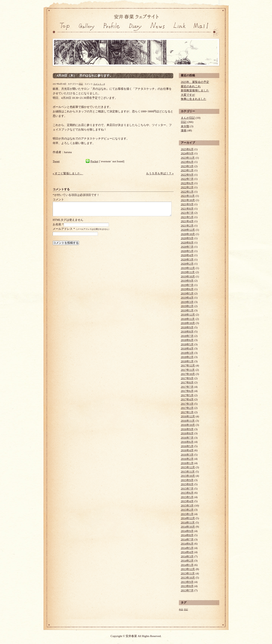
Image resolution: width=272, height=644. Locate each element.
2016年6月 (187, 442)
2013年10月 (188, 578)
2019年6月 (187, 289)
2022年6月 (187, 183)
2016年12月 (188, 416)
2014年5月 (187, 548)
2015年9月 (187, 480)
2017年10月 (188, 374)
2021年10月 (188, 200)
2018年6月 (187, 340)
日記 (135, 30)
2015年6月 (187, 493)
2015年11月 (188, 472)
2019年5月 (187, 294)
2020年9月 (187, 238)
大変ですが (188, 95)
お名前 (57, 224)
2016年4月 (187, 450)
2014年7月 (187, 540)
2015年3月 (187, 506)
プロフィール (110, 30)
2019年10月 (188, 277)
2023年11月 (188, 158)
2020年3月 (187, 260)
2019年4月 (187, 298)
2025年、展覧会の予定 (195, 82)
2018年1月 (187, 361)
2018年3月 (187, 353)
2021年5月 (187, 217)
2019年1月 (187, 310)
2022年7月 (187, 179)
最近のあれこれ (191, 86)
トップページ (64, 30)
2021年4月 (187, 221)
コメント (58, 199)
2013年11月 (188, 573)
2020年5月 (187, 251)
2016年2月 (187, 459)
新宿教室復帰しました (195, 90)
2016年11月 (188, 421)
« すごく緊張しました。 (68, 173)
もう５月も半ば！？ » (160, 173)
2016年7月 (187, 438)
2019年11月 (188, 272)
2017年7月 (187, 387)
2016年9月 (187, 429)
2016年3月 (187, 455)
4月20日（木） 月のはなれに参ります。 (85, 76)
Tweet (56, 161)
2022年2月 (187, 187)
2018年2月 (187, 357)
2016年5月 (187, 446)
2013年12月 (188, 569)
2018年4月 (187, 349)
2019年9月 (187, 281)
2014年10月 (188, 527)
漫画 (184, 130)
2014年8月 (187, 535)
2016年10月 (188, 425)
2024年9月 (187, 153)
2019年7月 (187, 285)
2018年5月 (187, 344)
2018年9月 (187, 327)
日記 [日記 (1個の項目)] (186, 610)
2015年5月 (187, 497)
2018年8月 (187, 332)
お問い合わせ (205, 30)
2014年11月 (188, 523)
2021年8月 (187, 209)
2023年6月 (187, 162)
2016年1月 (187, 463)
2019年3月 (187, 302)
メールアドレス (63, 229)
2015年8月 (187, 484)
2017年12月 (188, 366)
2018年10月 (188, 323)
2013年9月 (187, 582)
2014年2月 (187, 561)
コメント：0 (99, 84)
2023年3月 (187, 166)
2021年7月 (187, 213)
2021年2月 (187, 226)
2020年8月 (187, 243)
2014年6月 (187, 544)
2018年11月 (188, 319)
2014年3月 (187, 557)
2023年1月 (187, 170)
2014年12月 (188, 518)
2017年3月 (187, 404)
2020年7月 (187, 247)
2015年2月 (187, 510)
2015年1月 (187, 514)
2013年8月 (187, 586)
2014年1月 (187, 565)
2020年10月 (188, 234)
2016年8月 (187, 433)
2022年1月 (187, 192)
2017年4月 (187, 399)
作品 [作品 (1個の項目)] (181, 610)
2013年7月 (187, 590)
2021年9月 (187, 204)
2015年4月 (187, 501)
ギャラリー (86, 30)
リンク (180, 30)
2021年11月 (188, 196)
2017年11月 (188, 370)
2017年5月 (187, 395)
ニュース (157, 30)
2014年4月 (187, 552)
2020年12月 (188, 230)
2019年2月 (187, 306)
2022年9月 (187, 175)
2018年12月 (188, 315)
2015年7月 (187, 489)
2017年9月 (187, 378)
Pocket (94, 161)
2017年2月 (187, 408)
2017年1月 (187, 412)
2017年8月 (187, 383)
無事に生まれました (194, 99)
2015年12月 (188, 467)
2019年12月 (188, 268)
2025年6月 (187, 149)
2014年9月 (187, 531)
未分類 (185, 126)
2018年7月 (187, 336)
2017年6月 (187, 391)
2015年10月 (188, 476)
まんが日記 (188, 118)
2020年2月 (187, 264)
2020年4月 (187, 255)
